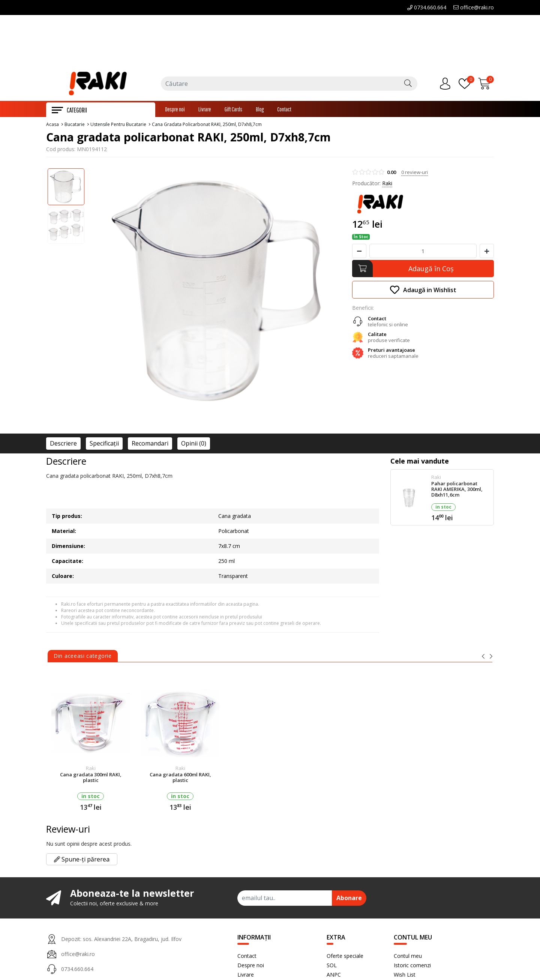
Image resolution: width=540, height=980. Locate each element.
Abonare (349, 899)
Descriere (63, 445)
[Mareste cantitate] (487, 252)
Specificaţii (104, 445)
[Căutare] (408, 85)
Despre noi (175, 111)
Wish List (405, 976)
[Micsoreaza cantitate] (359, 252)
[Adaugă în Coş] (423, 270)
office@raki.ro (474, 7)
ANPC (334, 976)
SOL (332, 967)
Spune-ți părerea (82, 861)
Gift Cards (233, 111)
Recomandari (150, 445)
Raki (387, 185)
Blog (260, 111)
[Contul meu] (447, 85)
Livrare (205, 111)
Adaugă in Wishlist (423, 291)
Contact (284, 111)
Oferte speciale (345, 957)
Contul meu (408, 957)
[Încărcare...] (486, 85)
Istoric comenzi (412, 967)
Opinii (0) (194, 445)
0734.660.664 (427, 7)
